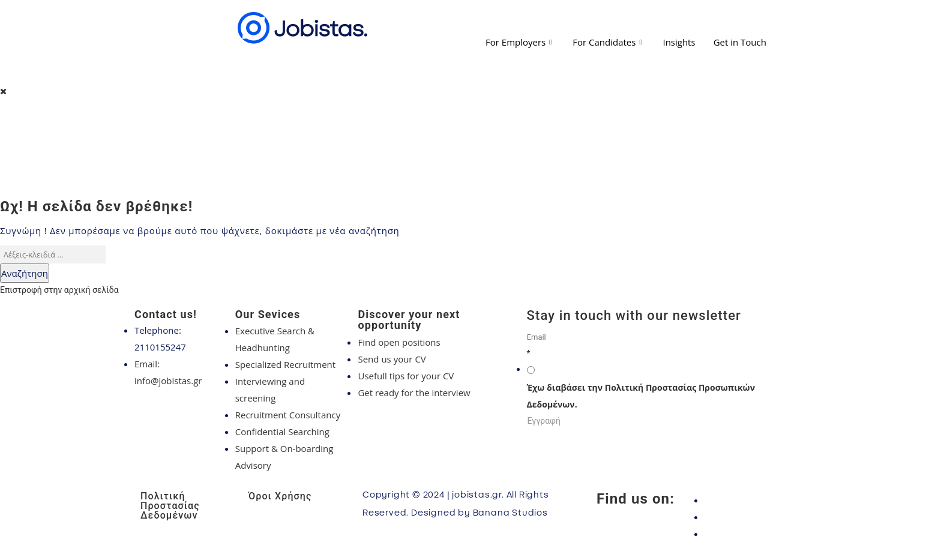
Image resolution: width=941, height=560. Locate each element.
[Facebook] (753, 500)
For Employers (520, 42)
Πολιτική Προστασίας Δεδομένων (170, 506)
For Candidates (609, 42)
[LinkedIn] (753, 534)
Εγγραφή (544, 421)
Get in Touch (740, 42)
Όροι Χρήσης (280, 496)
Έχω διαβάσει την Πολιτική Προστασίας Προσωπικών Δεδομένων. (641, 396)
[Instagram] (753, 517)
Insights (679, 42)
